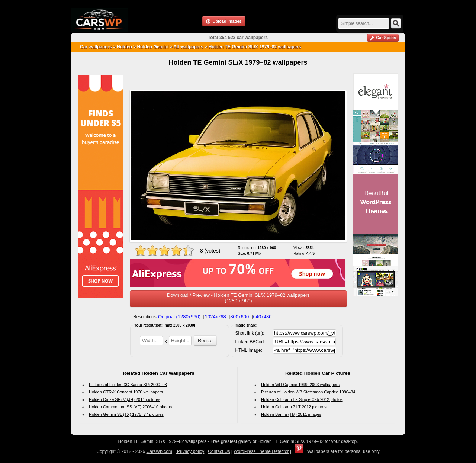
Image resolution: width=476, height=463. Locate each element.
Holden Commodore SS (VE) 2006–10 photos (130, 407)
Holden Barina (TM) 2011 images (291, 414)
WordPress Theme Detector (261, 451)
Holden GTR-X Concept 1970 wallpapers (126, 392)
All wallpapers (188, 47)
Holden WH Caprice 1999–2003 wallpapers (300, 385)
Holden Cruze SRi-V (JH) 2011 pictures (125, 399)
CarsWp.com (159, 451)
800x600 (239, 317)
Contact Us (219, 451)
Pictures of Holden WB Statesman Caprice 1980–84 (308, 392)
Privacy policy (190, 451)
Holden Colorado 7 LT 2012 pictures (294, 407)
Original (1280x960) (179, 317)
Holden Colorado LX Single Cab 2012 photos (302, 399)
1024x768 (216, 317)
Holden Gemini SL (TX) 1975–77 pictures (126, 414)
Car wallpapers (96, 47)
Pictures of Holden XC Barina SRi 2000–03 (128, 385)
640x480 (263, 317)
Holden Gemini (152, 47)
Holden (124, 47)
